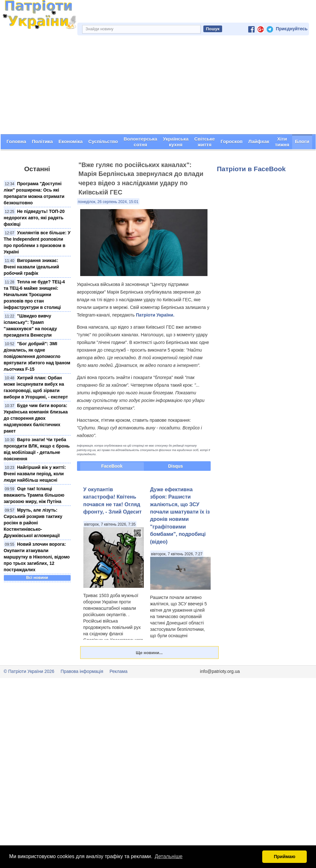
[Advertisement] (158, 86)
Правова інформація (82, 671)
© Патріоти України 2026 (29, 671)
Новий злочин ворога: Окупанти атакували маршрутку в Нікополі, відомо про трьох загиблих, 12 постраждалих (37, 557)
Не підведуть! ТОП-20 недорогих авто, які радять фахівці (34, 218)
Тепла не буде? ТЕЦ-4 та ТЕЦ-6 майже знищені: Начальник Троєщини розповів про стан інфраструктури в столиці (34, 295)
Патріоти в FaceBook (251, 169)
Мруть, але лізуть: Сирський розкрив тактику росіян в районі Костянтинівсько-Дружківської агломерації (33, 523)
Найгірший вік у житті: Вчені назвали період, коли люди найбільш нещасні (35, 474)
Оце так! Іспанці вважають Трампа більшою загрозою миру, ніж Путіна (34, 495)
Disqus (176, 466)
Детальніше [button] (169, 856)
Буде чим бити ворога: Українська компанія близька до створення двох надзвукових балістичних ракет (36, 418)
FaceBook (112, 466)
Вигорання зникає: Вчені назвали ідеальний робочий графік (32, 267)
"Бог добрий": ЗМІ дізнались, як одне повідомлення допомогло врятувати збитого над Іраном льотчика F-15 (37, 356)
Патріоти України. (155, 315)
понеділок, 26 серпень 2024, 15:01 (108, 202)
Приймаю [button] (284, 857)
